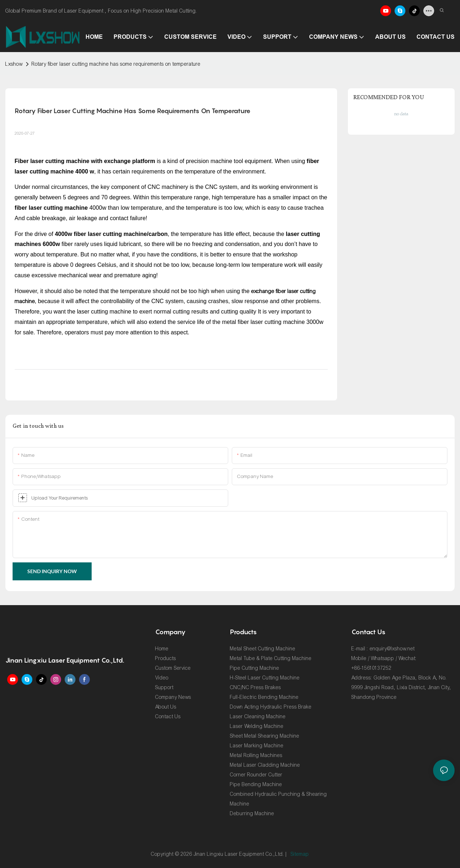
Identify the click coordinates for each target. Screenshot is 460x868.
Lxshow (14, 64)
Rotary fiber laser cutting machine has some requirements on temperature (116, 64)
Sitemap (300, 854)
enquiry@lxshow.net (392, 649)
